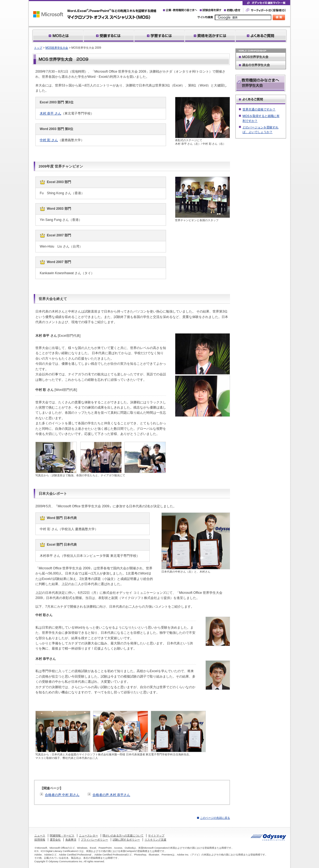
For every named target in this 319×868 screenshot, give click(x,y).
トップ (38, 48)
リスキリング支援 (155, 840)
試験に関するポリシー (126, 840)
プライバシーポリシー (94, 840)
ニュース (40, 835)
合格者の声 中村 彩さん (62, 795)
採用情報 (40, 840)
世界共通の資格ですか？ (259, 109)
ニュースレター (88, 835)
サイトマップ (156, 835)
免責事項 (71, 840)
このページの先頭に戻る (215, 818)
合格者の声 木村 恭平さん (111, 795)
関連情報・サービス (62, 835)
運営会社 (55, 840)
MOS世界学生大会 (57, 48)
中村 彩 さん (49, 140)
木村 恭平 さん (50, 113)
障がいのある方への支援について (123, 835)
